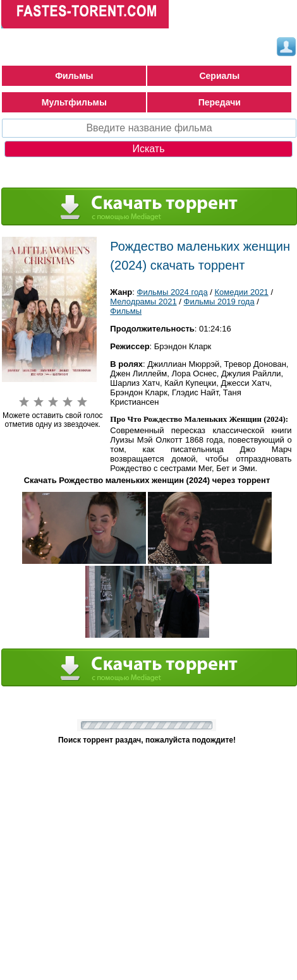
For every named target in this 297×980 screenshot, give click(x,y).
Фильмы (74, 76)
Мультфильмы (74, 102)
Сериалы (219, 76)
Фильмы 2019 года (219, 302)
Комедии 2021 (242, 292)
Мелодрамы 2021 (143, 302)
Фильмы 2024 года (173, 292)
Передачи (220, 102)
